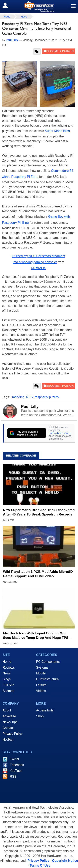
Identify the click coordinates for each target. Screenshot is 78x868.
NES (30, 397)
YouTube (16, 771)
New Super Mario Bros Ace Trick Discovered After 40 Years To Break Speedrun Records (39, 512)
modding (18, 397)
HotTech (9, 740)
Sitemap (9, 691)
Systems (42, 667)
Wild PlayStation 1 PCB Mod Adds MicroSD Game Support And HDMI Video (38, 574)
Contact (8, 728)
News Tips (10, 722)
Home (7, 662)
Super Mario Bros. (58, 131)
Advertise (9, 716)
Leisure (41, 685)
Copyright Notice (65, 861)
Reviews (9, 667)
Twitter (15, 759)
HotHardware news (59, 433)
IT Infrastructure (47, 679)
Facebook (17, 765)
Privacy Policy (13, 734)
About (7, 710)
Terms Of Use (40, 865)
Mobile (41, 673)
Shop (40, 716)
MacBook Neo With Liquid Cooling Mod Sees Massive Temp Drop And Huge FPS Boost (36, 636)
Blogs (7, 679)
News (24, 17)
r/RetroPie (38, 268)
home (7, 17)
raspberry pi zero (47, 397)
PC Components (48, 662)
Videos (41, 691)
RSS (13, 777)
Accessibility (45, 710)
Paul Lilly (30, 406)
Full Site (8, 685)
